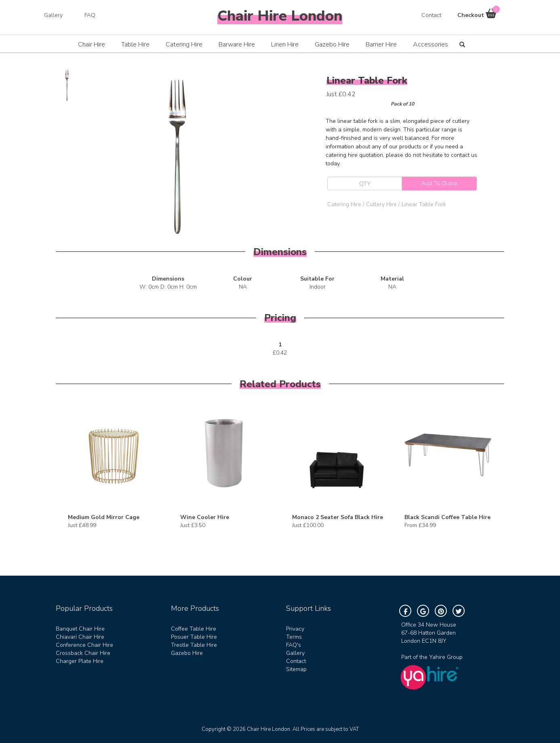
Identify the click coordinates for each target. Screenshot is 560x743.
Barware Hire (237, 44)
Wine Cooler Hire (205, 517)
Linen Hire (285, 44)
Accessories (431, 44)
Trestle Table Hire (194, 645)
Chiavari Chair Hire (80, 637)
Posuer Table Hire (194, 637)
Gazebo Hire (332, 44)
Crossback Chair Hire (83, 653)
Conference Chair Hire (84, 645)
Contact (431, 15)
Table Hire (135, 44)
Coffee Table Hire (194, 629)
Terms (294, 637)
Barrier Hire (381, 44)
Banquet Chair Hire (80, 629)
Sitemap (296, 669)
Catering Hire (184, 44)
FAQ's (294, 645)
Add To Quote (439, 183)
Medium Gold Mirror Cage (104, 517)
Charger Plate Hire (80, 661)
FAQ (90, 15)
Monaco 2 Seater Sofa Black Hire (338, 517)
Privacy (295, 629)
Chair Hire (92, 44)
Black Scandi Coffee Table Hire (447, 517)
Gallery (53, 15)
